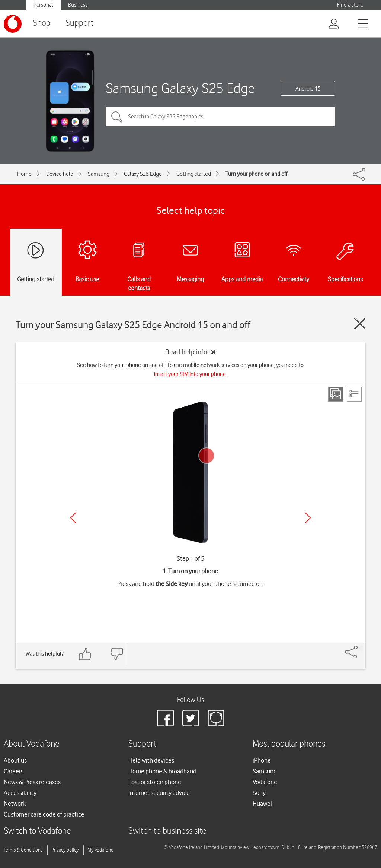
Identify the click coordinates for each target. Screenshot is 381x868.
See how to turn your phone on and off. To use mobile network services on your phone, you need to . (190, 370)
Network (15, 804)
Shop (42, 23)
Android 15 (308, 89)
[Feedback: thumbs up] (85, 654)
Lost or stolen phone (155, 782)
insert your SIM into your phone (190, 374)
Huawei (262, 804)
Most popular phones (289, 744)
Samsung (99, 174)
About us (15, 760)
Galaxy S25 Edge (143, 174)
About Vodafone (32, 744)
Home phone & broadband (162, 771)
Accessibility (20, 793)
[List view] (354, 394)
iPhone (262, 760)
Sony (259, 793)
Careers (14, 771)
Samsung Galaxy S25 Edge (180, 88)
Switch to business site (167, 831)
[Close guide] (360, 324)
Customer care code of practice (44, 814)
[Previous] (73, 518)
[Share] (360, 648)
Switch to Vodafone (37, 831)
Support (79, 23)
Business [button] (78, 5)
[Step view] (336, 394)
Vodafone (265, 782)
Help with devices (151, 760)
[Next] (308, 518)
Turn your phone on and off (256, 174)
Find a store (350, 5)
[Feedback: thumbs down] (116, 654)
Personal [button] (43, 5)
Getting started (194, 174)
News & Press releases (32, 782)
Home (24, 174)
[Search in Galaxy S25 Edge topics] (220, 117)
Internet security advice (159, 793)
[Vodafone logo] (13, 24)
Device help (60, 174)
